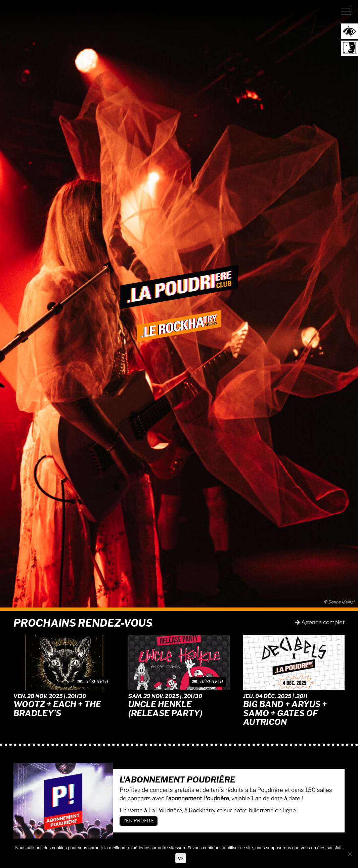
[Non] (350, 854)
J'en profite (139, 821)
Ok (181, 858)
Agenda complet (320, 622)
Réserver (93, 682)
